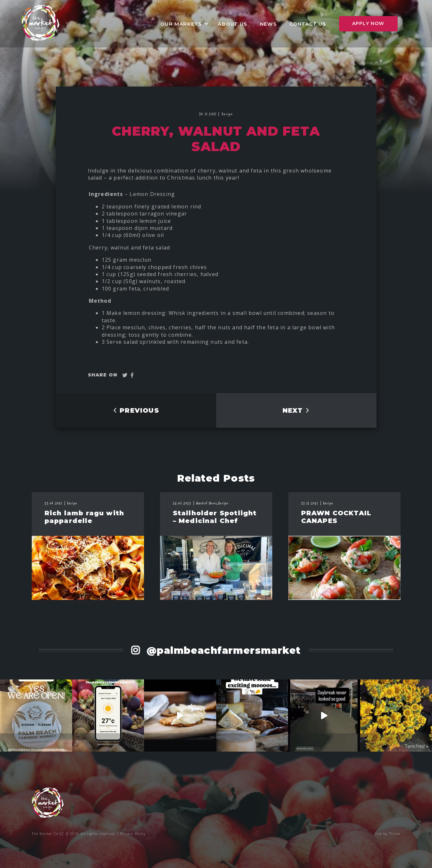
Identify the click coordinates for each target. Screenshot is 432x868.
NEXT (296, 410)
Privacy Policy (133, 834)
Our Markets (181, 24)
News (268, 24)
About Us (233, 24)
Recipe (227, 114)
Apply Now (368, 23)
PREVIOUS (136, 410)
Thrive (394, 834)
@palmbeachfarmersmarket (222, 650)
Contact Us (308, 24)
